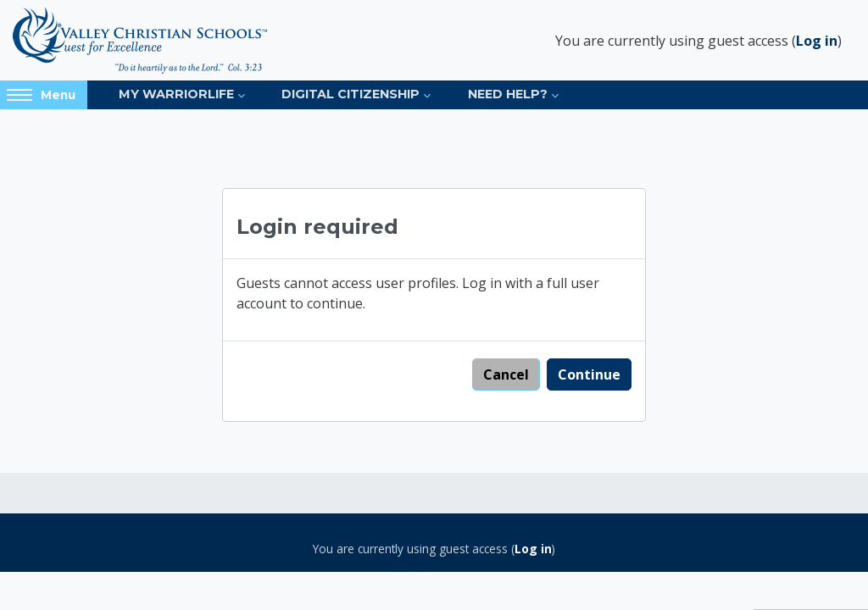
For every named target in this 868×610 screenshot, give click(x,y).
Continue (589, 374)
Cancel (506, 374)
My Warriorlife (176, 94)
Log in (817, 41)
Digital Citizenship (351, 94)
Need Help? (508, 94)
